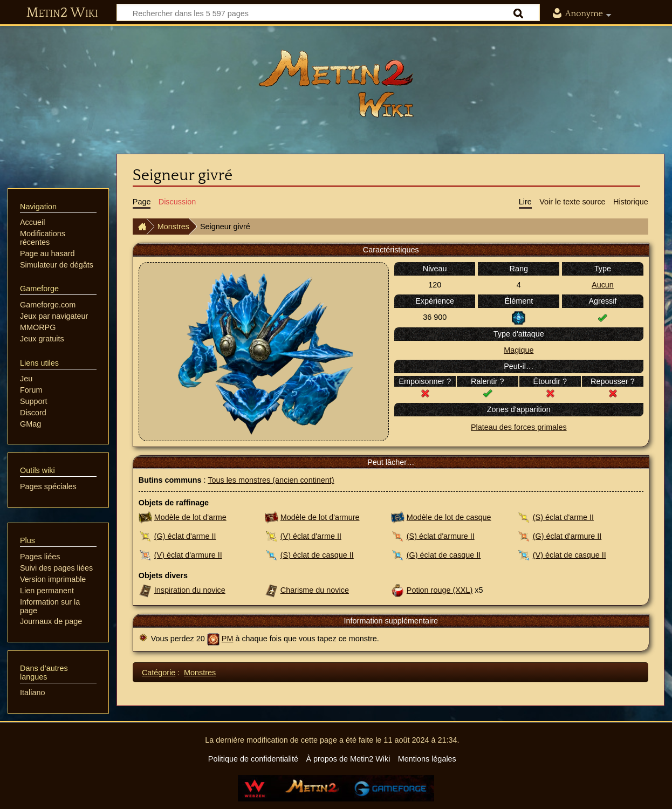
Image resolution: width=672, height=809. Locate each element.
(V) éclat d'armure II (188, 555)
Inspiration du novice (190, 590)
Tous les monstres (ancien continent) (271, 480)
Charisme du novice (315, 590)
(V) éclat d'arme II (311, 536)
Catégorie (159, 673)
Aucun (603, 285)
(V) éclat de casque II (570, 555)
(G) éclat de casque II (444, 555)
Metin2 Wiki (62, 13)
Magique (519, 350)
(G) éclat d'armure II (567, 536)
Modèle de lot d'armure (320, 517)
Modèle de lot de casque (449, 517)
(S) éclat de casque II (317, 555)
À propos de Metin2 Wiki (348, 759)
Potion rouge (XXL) (440, 590)
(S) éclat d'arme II (563, 517)
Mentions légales (427, 759)
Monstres (173, 227)
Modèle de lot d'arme (190, 517)
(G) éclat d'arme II (185, 536)
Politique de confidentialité (253, 759)
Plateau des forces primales (519, 427)
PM (228, 639)
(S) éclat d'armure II (441, 536)
